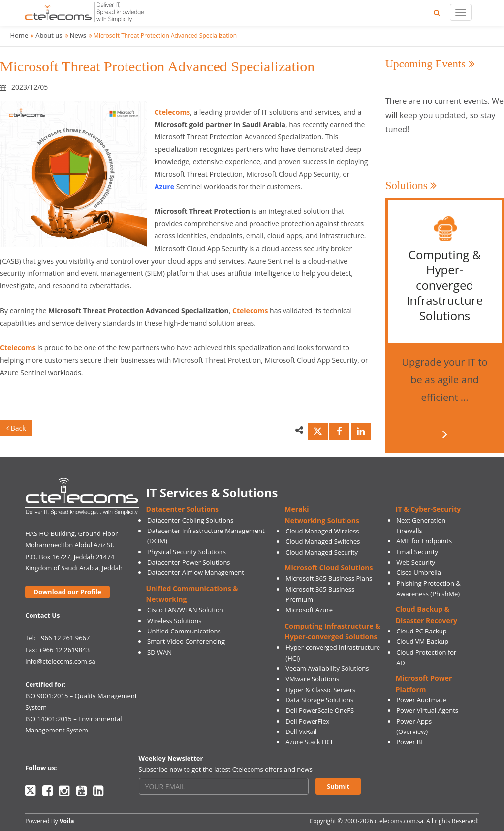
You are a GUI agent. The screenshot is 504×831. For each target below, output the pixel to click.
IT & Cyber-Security (428, 509)
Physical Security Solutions (187, 552)
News (78, 35)
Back (16, 428)
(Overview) (412, 731)
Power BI (409, 742)
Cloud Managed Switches (323, 541)
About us (49, 35)
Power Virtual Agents (427, 710)
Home (19, 35)
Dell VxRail (301, 731)
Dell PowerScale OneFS (320, 710)
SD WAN (159, 652)
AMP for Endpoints (424, 541)
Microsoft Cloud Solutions (329, 568)
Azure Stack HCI (309, 742)
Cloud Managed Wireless (322, 531)
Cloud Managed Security (322, 552)
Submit (338, 786)
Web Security (416, 562)
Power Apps (414, 721)
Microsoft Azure (309, 610)
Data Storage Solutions (319, 700)
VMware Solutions (312, 679)
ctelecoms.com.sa (399, 821)
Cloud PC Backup (422, 631)
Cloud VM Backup (422, 641)
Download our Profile (67, 592)
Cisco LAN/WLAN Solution (185, 610)
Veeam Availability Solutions (327, 668)
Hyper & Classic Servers (320, 690)
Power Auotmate (421, 700)
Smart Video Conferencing (186, 641)
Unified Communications (184, 631)
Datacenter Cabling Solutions (190, 520)
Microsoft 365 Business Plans (329, 578)
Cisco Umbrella (419, 572)
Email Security (417, 552)
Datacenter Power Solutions (189, 562)
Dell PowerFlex (307, 721)
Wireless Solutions (174, 621)
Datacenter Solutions (182, 509)
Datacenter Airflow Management (196, 572)
